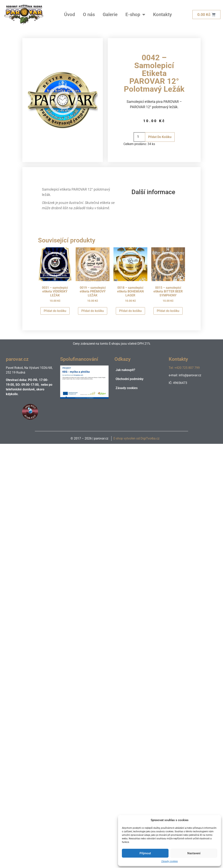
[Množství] (139, 137)
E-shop (135, 15)
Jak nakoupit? (125, 370)
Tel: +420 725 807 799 (184, 368)
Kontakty (162, 15)
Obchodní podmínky (130, 379)
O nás (89, 15)
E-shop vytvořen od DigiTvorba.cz (136, 438)
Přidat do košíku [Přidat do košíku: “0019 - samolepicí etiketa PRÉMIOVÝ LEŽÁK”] (93, 311)
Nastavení (194, 853)
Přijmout (145, 853)
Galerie (110, 15)
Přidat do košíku (160, 137)
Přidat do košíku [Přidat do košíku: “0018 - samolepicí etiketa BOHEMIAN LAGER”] (130, 311)
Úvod (70, 15)
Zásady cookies (170, 861)
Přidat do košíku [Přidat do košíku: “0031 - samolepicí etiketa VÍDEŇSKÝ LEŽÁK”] (55, 311)
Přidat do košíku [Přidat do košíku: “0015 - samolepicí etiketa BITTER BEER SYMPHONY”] (168, 311)
